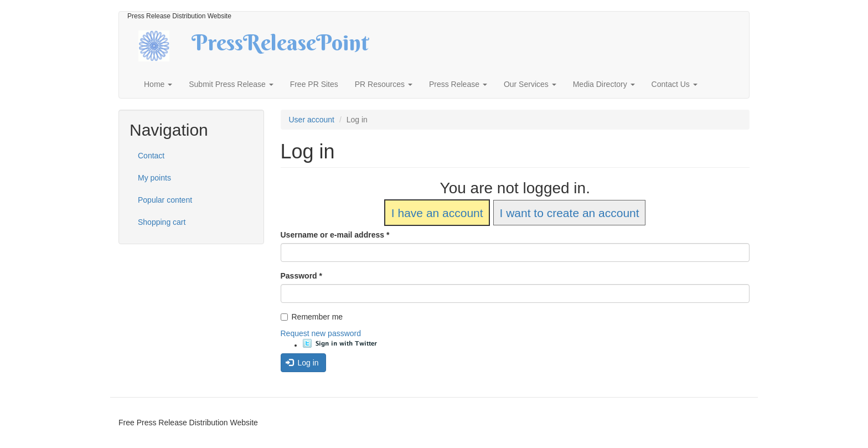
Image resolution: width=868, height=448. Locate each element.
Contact (151, 156)
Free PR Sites (314, 84)
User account (312, 120)
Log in (302, 363)
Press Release (458, 84)
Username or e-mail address (335, 235)
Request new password (321, 333)
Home (158, 84)
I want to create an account (569, 213)
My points (154, 178)
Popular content (165, 200)
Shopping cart (162, 222)
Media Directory (604, 84)
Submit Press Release (231, 84)
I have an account (437, 213)
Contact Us (675, 84)
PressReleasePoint (280, 47)
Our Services (530, 84)
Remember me (312, 317)
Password (301, 276)
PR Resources (384, 84)
